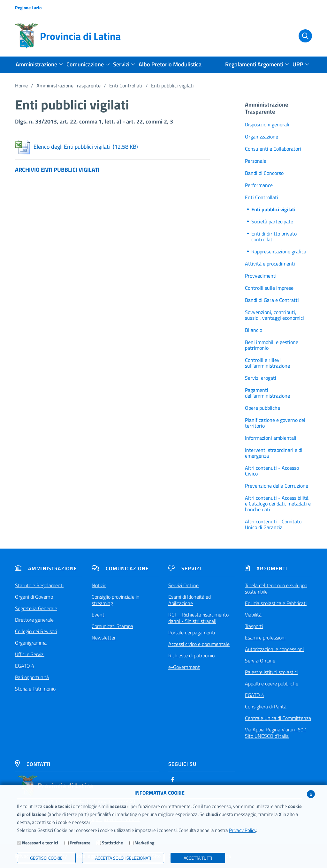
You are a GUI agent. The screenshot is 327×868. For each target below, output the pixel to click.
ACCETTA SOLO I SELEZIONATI (123, 858)
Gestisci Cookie (46, 858)
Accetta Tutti (198, 858)
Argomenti (266, 568)
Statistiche (112, 843)
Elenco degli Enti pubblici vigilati (76, 147)
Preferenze (80, 843)
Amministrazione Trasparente (68, 86)
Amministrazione (46, 568)
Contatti (33, 764)
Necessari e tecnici (40, 843)
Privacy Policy (243, 830)
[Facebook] (173, 780)
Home (21, 86)
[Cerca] (302, 36)
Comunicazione (120, 568)
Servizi (185, 568)
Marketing (144, 843)
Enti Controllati (126, 86)
